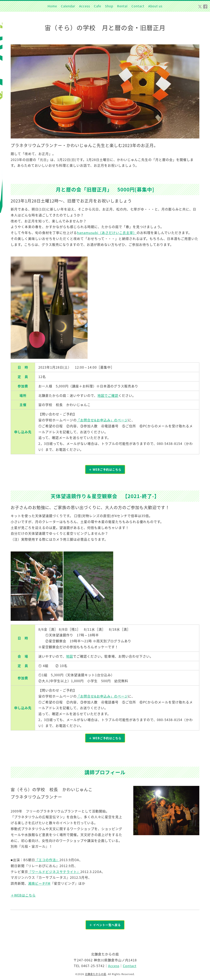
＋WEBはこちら (23, 895)
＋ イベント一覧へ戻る (105, 925)
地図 (70, 656)
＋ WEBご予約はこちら (105, 469)
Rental (122, 6)
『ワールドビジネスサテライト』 (54, 872)
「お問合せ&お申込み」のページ (102, 420)
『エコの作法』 (47, 860)
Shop (109, 6)
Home (52, 6)
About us (155, 6)
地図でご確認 (108, 395)
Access (85, 6)
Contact (138, 6)
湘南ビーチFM (39, 883)
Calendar (68, 6)
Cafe (98, 6)
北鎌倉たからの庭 (96, 974)
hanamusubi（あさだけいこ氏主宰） (107, 233)
